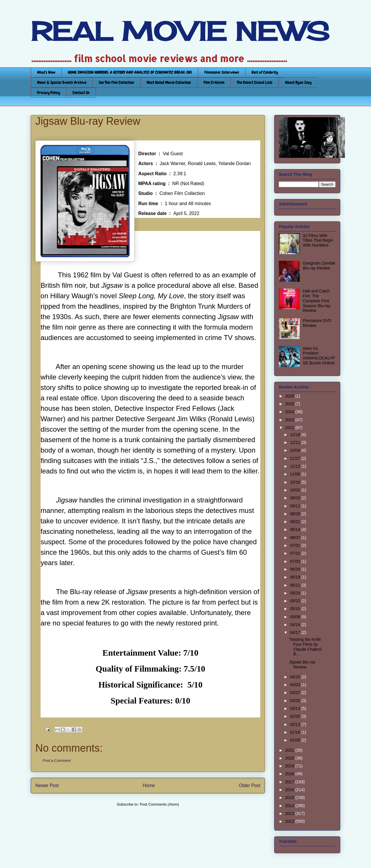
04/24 (295, 625)
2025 (290, 404)
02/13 (295, 724)
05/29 (295, 593)
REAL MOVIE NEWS (180, 31)
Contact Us (81, 93)
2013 (290, 813)
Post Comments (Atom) (159, 804)
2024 (290, 412)
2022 (290, 428)
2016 (290, 790)
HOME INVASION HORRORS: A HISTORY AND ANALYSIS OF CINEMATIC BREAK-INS (130, 72)
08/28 (295, 514)
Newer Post (47, 785)
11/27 (295, 458)
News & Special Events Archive (62, 82)
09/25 (295, 498)
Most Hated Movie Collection (169, 82)
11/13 (295, 466)
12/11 (295, 442)
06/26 (295, 569)
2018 (290, 774)
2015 (290, 798)
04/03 (295, 685)
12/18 (295, 435)
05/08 (295, 617)
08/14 (295, 529)
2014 (290, 806)
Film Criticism (214, 82)
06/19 (295, 577)
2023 (290, 420)
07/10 (295, 553)
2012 (290, 821)
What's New (46, 72)
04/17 (295, 632)
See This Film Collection (117, 82)
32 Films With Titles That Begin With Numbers (318, 240)
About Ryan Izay (298, 82)
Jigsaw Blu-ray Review (302, 664)
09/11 (295, 506)
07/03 (295, 561)
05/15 (295, 609)
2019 (290, 766)
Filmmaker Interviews (222, 72)
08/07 (295, 538)
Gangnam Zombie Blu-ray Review (319, 266)
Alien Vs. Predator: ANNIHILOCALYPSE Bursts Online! (319, 356)
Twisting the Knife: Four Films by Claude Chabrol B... (305, 647)
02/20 (295, 716)
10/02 (295, 490)
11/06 (295, 474)
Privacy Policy (49, 93)
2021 (290, 750)
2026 (290, 396)
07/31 (295, 545)
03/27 (295, 692)
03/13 (295, 708)
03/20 (295, 701)
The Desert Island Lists (255, 82)
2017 (290, 782)
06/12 (295, 585)
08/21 (295, 522)
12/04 (295, 450)
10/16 (295, 482)
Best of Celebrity (265, 72)
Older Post (250, 785)
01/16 (295, 732)
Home (149, 785)
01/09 (295, 740)
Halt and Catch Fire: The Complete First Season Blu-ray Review (317, 301)
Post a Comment (57, 761)
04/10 (295, 677)
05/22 (295, 601)
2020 (290, 758)
